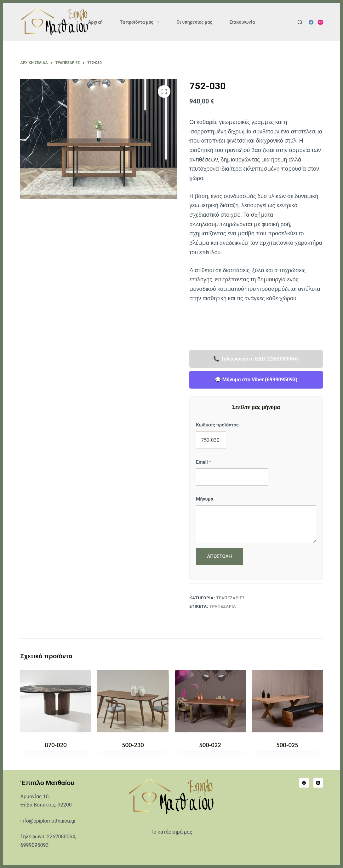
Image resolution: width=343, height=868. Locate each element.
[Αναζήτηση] (300, 22)
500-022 (210, 745)
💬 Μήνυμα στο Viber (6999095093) (256, 380)
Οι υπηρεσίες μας (194, 22)
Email (203, 462)
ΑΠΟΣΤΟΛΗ (219, 556)
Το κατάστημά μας (171, 832)
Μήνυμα (205, 499)
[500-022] (210, 701)
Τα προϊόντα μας (141, 22)
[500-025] (287, 701)
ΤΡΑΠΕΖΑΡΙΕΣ (230, 598)
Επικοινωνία (242, 22)
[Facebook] (311, 22)
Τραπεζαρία (223, 606)
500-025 (287, 745)
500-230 (133, 745)
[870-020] (56, 701)
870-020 (56, 745)
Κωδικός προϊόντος (217, 425)
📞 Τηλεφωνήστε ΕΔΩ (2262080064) (256, 359)
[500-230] (133, 701)
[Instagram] (320, 22)
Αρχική (95, 22)
